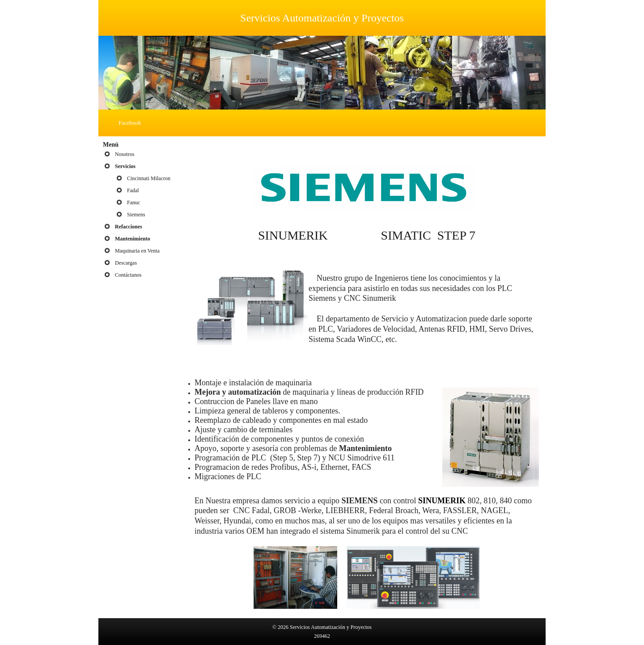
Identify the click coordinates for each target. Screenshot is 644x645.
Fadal (133, 190)
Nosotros (125, 154)
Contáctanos (128, 275)
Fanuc (133, 202)
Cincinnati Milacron (149, 178)
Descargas (126, 263)
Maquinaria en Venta (137, 251)
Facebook (130, 123)
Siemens (136, 215)
